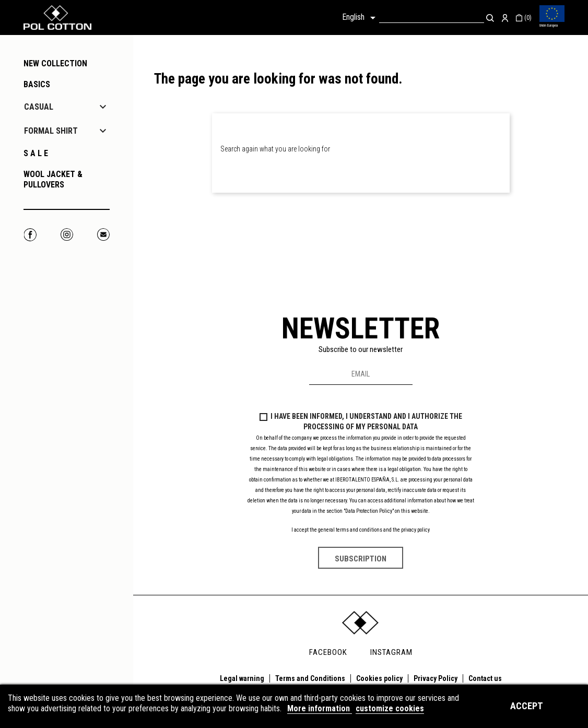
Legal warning (242, 678)
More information (320, 708)
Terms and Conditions (310, 678)
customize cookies (390, 708)
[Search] (432, 17)
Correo (103, 235)
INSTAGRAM (391, 652)
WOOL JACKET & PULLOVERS (53, 179)
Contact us (485, 678)
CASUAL (39, 107)
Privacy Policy (436, 678)
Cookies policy (379, 678)
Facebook (30, 235)
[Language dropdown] (361, 18)
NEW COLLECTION (55, 63)
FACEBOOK (328, 652)
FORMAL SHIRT (51, 131)
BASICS (37, 84)
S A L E (36, 153)
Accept (527, 706)
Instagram (67, 235)
